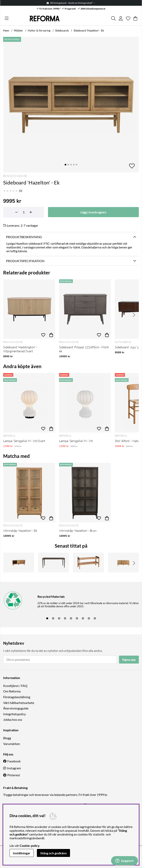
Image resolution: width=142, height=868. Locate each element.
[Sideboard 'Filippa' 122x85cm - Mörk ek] (85, 309)
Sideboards (62, 30)
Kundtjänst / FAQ (15, 686)
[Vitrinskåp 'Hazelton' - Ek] (29, 493)
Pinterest (14, 775)
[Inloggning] (121, 18)
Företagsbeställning (17, 697)
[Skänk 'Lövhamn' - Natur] (123, 562)
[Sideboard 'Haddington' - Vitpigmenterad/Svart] (29, 309)
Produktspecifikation (25, 261)
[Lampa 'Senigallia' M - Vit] (85, 403)
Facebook (14, 761)
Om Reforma (12, 691)
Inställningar (22, 853)
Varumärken (12, 744)
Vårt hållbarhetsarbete (19, 703)
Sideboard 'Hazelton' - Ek (89, 30)
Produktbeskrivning (24, 237)
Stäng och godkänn (53, 853)
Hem (6, 30)
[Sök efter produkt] (113, 18)
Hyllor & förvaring (39, 30)
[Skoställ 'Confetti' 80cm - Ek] (88, 562)
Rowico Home (15, 176)
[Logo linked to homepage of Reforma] (45, 19)
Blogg (7, 738)
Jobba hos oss (13, 720)
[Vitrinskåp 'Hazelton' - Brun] (85, 493)
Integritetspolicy (14, 714)
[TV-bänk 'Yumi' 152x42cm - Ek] (19, 562)
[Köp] (51, 335)
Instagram (14, 768)
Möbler (18, 30)
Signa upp (129, 659)
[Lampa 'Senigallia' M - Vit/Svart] (29, 403)
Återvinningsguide (16, 708)
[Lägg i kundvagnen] (93, 212)
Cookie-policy (29, 846)
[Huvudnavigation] (7, 18)
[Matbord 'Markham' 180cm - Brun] (54, 562)
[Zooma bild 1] (71, 105)
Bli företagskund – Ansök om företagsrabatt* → (71, 3)
